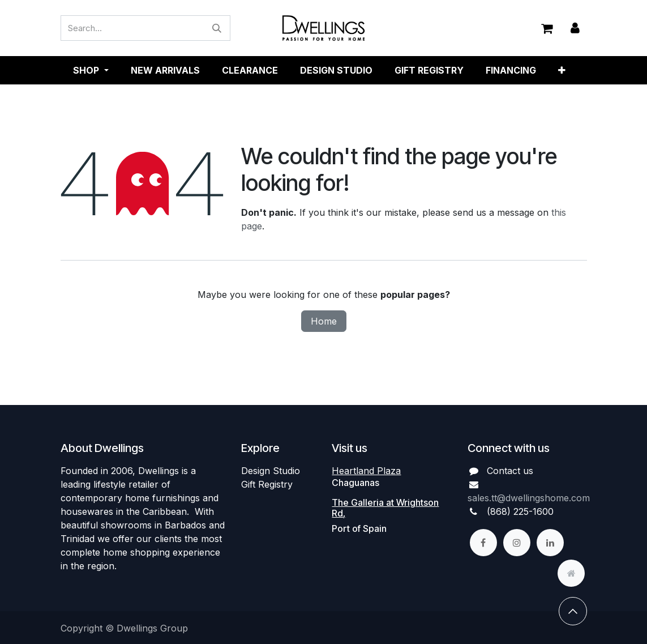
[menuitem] (165, 71)
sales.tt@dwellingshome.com (529, 498)
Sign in (575, 29)
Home (324, 322)
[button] (573, 612)
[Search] (217, 29)
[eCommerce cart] (547, 28)
